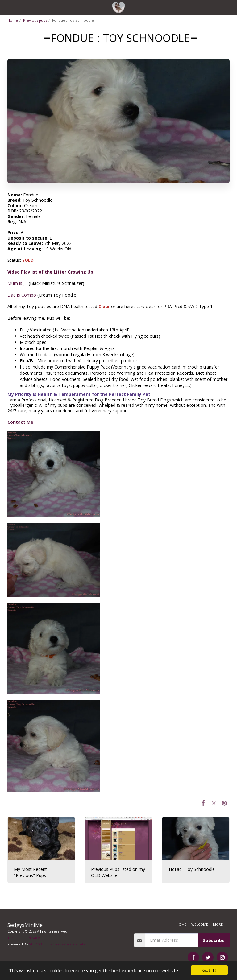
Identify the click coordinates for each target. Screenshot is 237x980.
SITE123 (35, 944)
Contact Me (20, 422)
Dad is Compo (22, 295)
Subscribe (214, 940)
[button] (7, 7)
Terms (13, 938)
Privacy (34, 938)
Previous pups (35, 20)
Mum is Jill (17, 283)
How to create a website (65, 944)
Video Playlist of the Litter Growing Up (50, 272)
